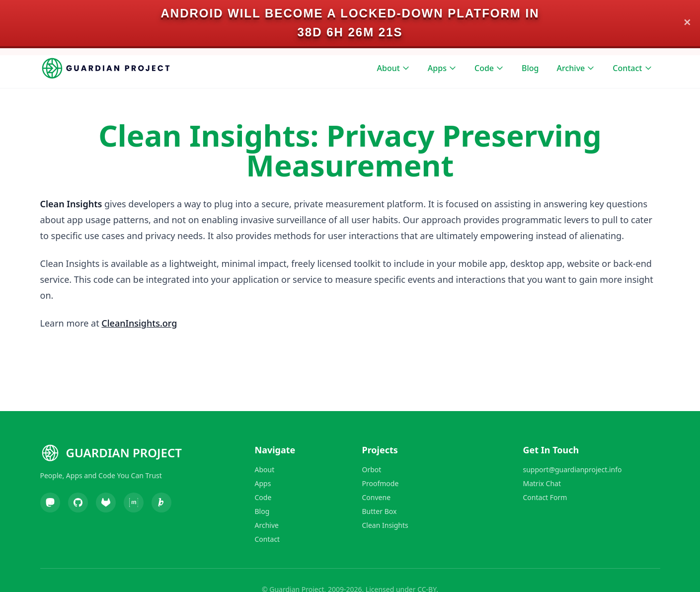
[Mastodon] (50, 503)
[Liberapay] (161, 503)
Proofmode (381, 483)
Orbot (372, 469)
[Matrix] (134, 503)
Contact (632, 68)
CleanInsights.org (139, 323)
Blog (530, 68)
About (393, 68)
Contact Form (545, 497)
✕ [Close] (688, 23)
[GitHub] (78, 503)
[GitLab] (106, 503)
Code (489, 68)
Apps (442, 68)
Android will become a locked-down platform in (350, 13)
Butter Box (380, 511)
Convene (377, 497)
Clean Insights (385, 525)
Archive (576, 68)
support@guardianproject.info (573, 469)
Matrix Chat (542, 483)
